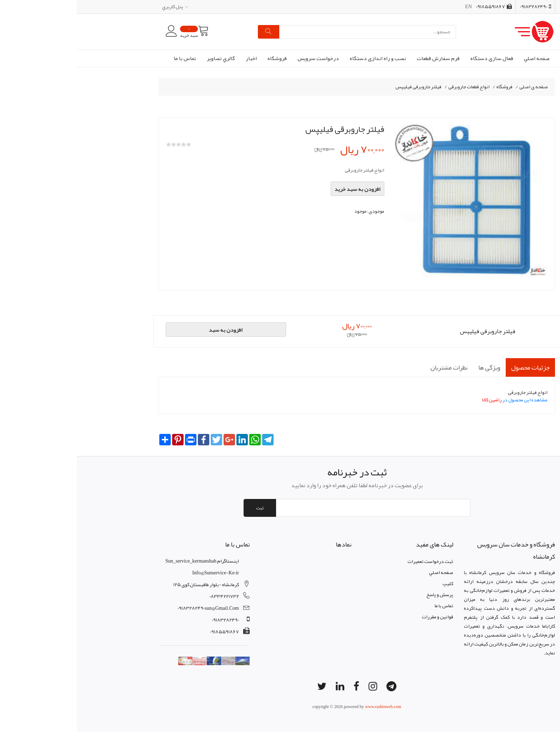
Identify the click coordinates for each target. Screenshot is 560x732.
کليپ (371, 583)
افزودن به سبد (149, 330)
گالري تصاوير (144, 58)
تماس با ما (108, 58)
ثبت (183, 508)
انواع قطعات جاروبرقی (392, 87)
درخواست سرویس (241, 58)
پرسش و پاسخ (363, 594)
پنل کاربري (98, 6)
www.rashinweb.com (306, 707)
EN (392, 6)
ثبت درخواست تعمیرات (354, 561)
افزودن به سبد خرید (281, 189)
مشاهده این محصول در (438, 400)
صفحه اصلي (460, 58)
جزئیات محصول (454, 367)
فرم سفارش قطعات (361, 58)
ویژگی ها (412, 367)
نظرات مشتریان (372, 367)
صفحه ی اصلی (457, 87)
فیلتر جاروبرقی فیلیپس (342, 87)
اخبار (174, 58)
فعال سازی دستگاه (415, 58)
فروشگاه (200, 58)
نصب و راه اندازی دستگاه (301, 58)
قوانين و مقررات (361, 617)
